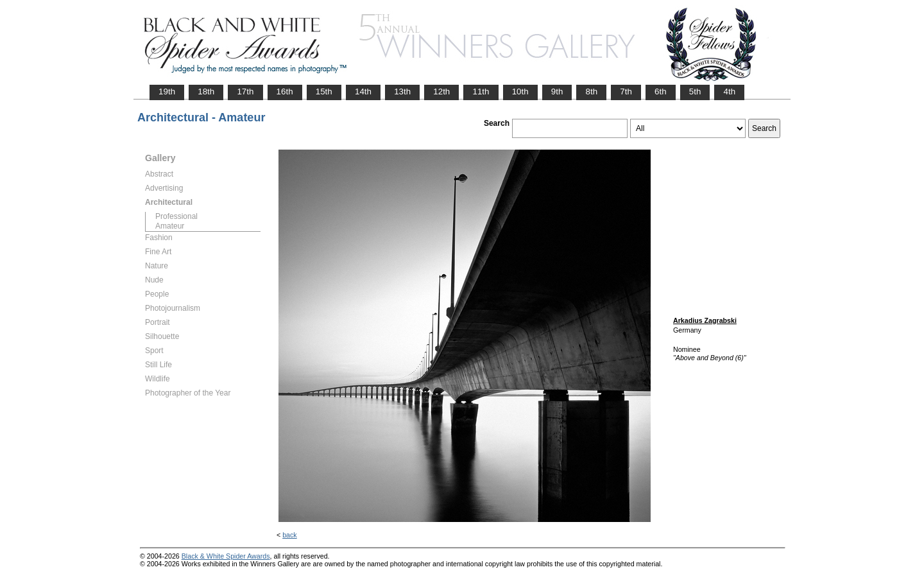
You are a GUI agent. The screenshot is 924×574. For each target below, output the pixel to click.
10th (520, 91)
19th (167, 91)
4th (729, 91)
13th (402, 91)
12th (441, 91)
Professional (176, 216)
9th (557, 91)
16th (285, 91)
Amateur (170, 226)
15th (324, 91)
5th (695, 91)
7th (626, 91)
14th (363, 91)
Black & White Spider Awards (226, 556)
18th (206, 91)
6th (661, 91)
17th (245, 91)
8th (591, 91)
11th (481, 91)
